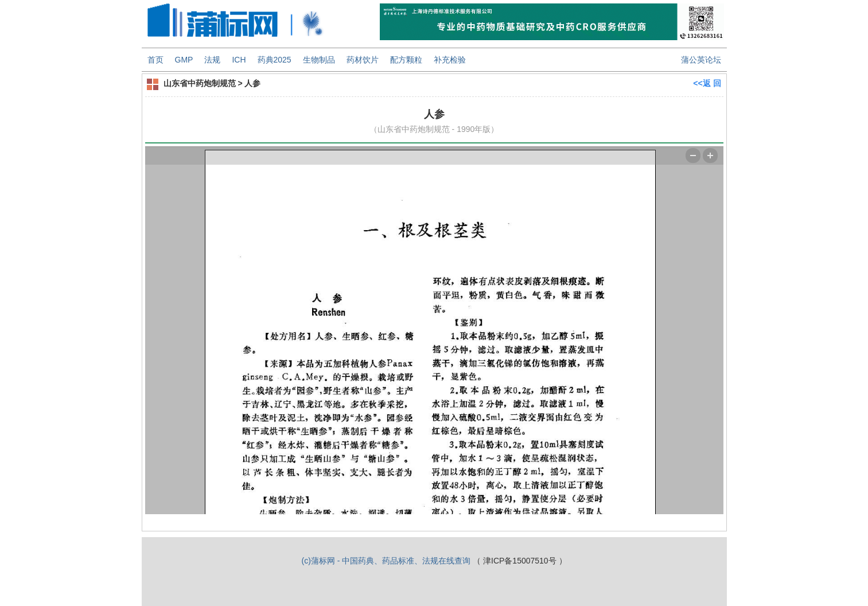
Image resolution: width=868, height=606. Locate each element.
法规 (212, 60)
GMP (184, 60)
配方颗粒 (406, 60)
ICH (239, 60)
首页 (155, 60)
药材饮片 (363, 60)
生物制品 (319, 60)
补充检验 (450, 60)
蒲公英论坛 (701, 60)
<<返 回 (707, 83)
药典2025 (275, 60)
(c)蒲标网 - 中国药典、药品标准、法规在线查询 (386, 561)
